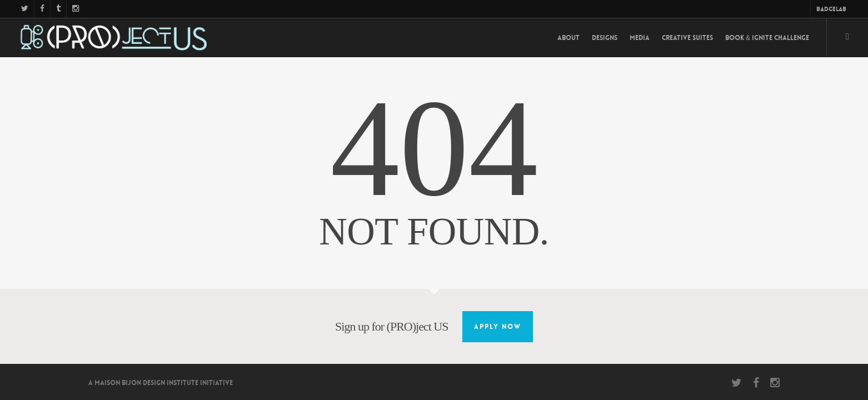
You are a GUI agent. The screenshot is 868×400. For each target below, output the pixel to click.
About (568, 38)
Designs (605, 38)
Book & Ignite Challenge (767, 38)
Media (640, 38)
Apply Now (498, 327)
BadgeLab (831, 9)
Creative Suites (687, 38)
